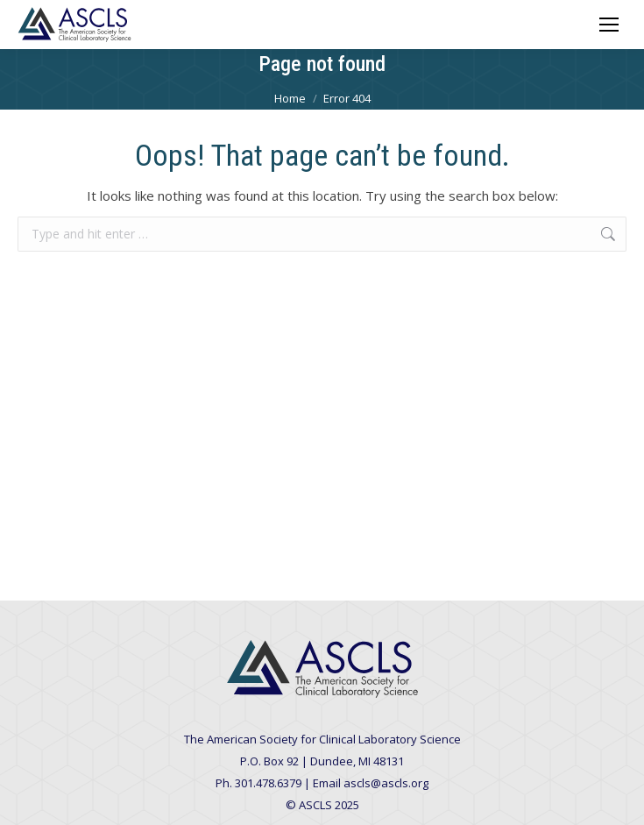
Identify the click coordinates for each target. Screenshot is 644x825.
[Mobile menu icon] (609, 25)
